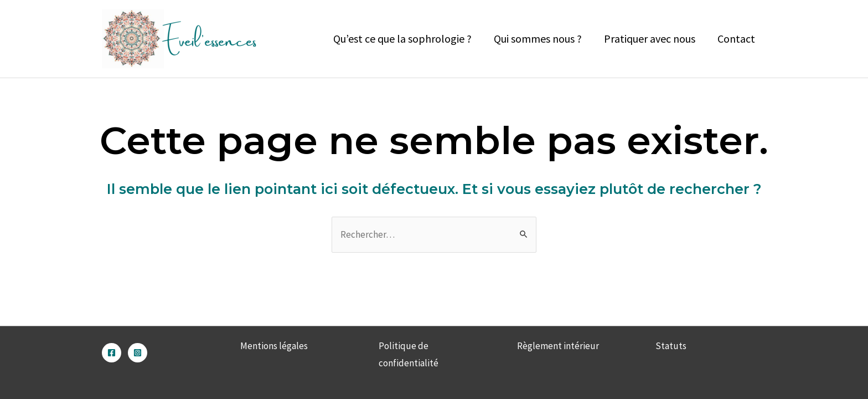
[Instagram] (138, 353)
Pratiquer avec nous (650, 39)
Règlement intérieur (558, 346)
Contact (736, 39)
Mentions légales (274, 346)
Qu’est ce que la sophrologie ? (402, 39)
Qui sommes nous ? (538, 39)
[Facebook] (112, 353)
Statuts (671, 346)
